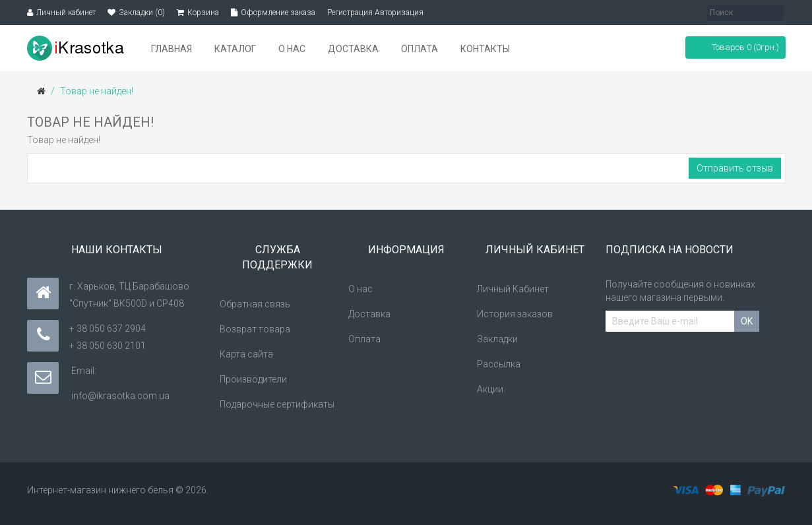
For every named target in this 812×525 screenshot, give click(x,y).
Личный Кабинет (513, 289)
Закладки (497, 339)
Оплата (364, 339)
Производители (253, 379)
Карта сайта (246, 354)
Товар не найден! (97, 91)
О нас (360, 289)
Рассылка (499, 364)
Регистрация (350, 13)
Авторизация (399, 13)
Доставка (369, 314)
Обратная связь (255, 304)
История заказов (515, 314)
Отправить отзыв (735, 168)
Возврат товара (255, 329)
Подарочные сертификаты (277, 404)
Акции (490, 389)
